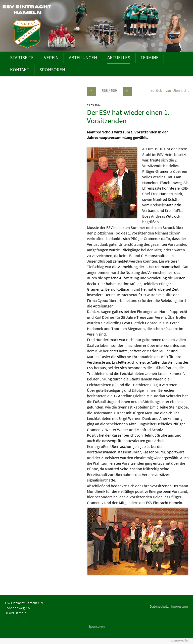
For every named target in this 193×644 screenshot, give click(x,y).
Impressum (179, 606)
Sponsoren (97, 626)
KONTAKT (20, 69)
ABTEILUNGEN (83, 57)
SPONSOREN (52, 69)
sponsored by (179, 640)
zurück (156, 90)
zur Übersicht (177, 90)
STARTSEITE (22, 57)
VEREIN (51, 57)
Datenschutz (159, 606)
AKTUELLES (119, 57)
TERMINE (150, 57)
